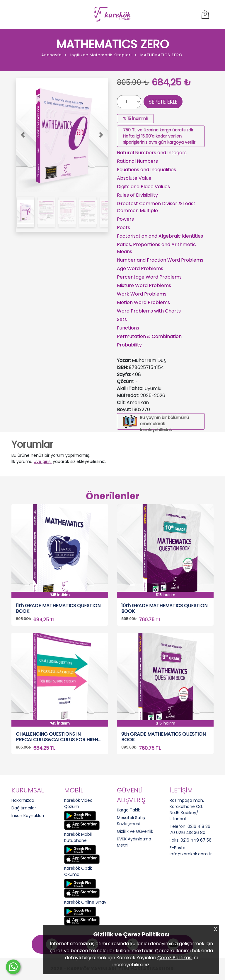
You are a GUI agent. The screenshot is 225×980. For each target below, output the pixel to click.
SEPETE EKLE (163, 102)
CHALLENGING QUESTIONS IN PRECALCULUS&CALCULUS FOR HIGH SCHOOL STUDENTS (57, 737)
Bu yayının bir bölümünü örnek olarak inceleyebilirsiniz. (165, 424)
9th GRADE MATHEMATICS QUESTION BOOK (163, 737)
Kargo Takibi (129, 810)
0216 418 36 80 (191, 833)
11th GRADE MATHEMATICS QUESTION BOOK (58, 608)
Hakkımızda (23, 800)
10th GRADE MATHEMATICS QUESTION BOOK (164, 608)
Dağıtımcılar (24, 808)
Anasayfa (52, 55)
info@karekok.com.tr (191, 854)
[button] (23, 135)
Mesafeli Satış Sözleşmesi (131, 821)
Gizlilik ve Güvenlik (135, 831)
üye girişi (43, 461)
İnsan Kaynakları (28, 816)
